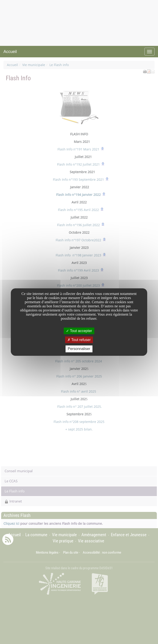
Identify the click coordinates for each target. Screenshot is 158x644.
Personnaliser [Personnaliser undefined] (79, 349)
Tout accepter (79, 331)
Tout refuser (79, 340)
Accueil (10, 52)
